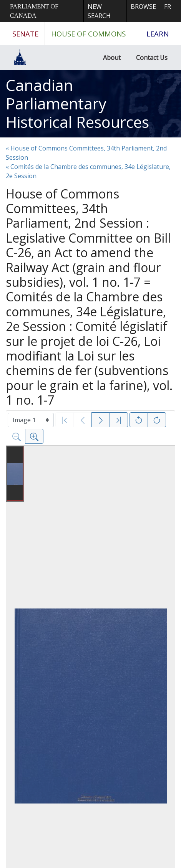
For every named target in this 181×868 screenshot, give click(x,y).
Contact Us (152, 58)
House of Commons (88, 34)
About (112, 58)
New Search (99, 11)
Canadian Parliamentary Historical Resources (77, 103)
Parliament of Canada (34, 11)
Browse (143, 7)
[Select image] (31, 420)
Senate (25, 34)
